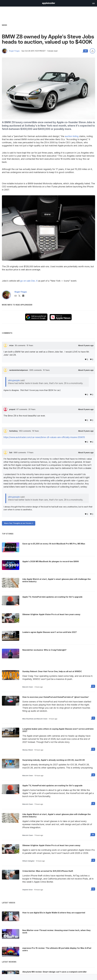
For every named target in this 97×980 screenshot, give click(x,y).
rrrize (12, 345)
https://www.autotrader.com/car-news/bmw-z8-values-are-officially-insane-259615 (44, 437)
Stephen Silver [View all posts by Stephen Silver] (28, 890)
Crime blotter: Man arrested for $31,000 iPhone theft (48, 871)
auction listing (72, 136)
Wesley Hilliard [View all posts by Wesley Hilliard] (28, 750)
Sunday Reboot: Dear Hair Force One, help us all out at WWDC (52, 671)
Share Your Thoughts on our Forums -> (19, 523)
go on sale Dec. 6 (29, 281)
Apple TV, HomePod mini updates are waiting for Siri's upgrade (52, 786)
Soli (11, 452)
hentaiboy (14, 431)
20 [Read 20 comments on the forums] (86, 51)
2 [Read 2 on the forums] (93, 749)
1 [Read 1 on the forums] (93, 718)
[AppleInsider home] (49, 3)
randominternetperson (19, 370)
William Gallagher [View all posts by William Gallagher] (28, 861)
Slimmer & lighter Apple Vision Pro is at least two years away (51, 845)
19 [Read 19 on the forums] (93, 835)
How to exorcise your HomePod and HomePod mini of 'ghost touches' (56, 697)
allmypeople (14, 380)
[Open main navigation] (93, 3)
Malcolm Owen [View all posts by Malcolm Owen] (28, 687)
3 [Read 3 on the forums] (93, 775)
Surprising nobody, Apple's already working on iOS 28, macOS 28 (54, 760)
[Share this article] (92, 51)
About (86, 345)
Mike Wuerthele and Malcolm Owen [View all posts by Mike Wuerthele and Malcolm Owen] (35, 719)
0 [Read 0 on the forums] (93, 686)
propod (12, 409)
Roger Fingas (14, 51)
